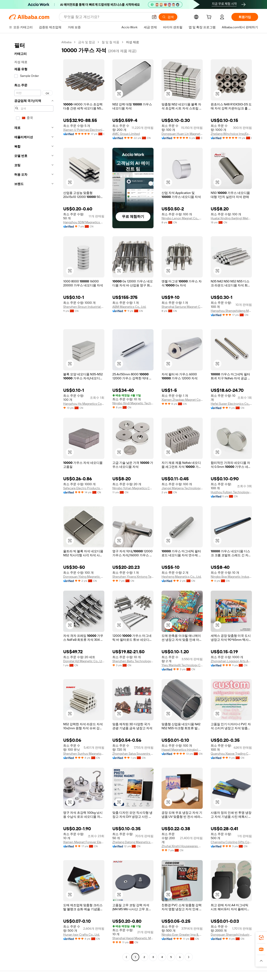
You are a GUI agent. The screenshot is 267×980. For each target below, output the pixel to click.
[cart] (210, 18)
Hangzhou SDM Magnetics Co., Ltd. (84, 222)
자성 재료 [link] (132, 42)
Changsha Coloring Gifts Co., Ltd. (231, 842)
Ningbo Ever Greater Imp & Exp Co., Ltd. (182, 935)
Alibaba (66, 42)
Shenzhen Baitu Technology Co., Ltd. (133, 661)
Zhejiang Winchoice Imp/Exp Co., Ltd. (231, 134)
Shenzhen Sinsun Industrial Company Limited (84, 307)
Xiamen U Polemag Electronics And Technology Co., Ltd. (84, 130)
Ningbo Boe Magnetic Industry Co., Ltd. (231, 577)
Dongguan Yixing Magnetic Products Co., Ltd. (84, 577)
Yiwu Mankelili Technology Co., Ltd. (182, 665)
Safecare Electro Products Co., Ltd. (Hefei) (84, 488)
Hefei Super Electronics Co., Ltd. (231, 404)
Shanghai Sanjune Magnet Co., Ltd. (182, 307)
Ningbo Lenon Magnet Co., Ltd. (182, 218)
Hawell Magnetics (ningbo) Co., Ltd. (182, 750)
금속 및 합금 (87, 42)
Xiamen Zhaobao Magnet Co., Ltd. (182, 400)
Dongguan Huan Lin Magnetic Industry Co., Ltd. (182, 134)
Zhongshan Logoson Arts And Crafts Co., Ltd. (231, 661)
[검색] (168, 17)
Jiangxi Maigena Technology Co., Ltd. (182, 488)
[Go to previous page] (126, 957)
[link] (261, 938)
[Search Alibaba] (106, 17)
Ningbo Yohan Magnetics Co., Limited (133, 488)
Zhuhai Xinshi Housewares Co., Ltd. (182, 846)
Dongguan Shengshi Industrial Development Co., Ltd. (231, 935)
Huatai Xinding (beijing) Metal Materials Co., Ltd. (231, 218)
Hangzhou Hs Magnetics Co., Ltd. (84, 404)
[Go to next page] (189, 957)
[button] (154, 17)
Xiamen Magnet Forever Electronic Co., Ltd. (84, 842)
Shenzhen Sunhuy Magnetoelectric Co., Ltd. (84, 754)
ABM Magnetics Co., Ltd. (129, 307)
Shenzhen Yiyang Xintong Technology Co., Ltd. (133, 577)
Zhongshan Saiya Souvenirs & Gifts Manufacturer (133, 754)
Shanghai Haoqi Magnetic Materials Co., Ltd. (133, 938)
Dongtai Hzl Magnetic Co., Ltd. (84, 661)
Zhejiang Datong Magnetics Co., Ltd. (133, 842)
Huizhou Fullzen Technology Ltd (231, 492)
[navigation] (34, 500)
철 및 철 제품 (110, 42)
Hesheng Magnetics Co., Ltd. (181, 577)
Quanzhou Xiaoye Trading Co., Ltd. (231, 754)
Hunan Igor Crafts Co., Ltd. (81, 935)
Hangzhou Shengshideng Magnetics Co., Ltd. (231, 311)
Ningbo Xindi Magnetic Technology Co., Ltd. (133, 403)
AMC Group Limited (126, 134)
